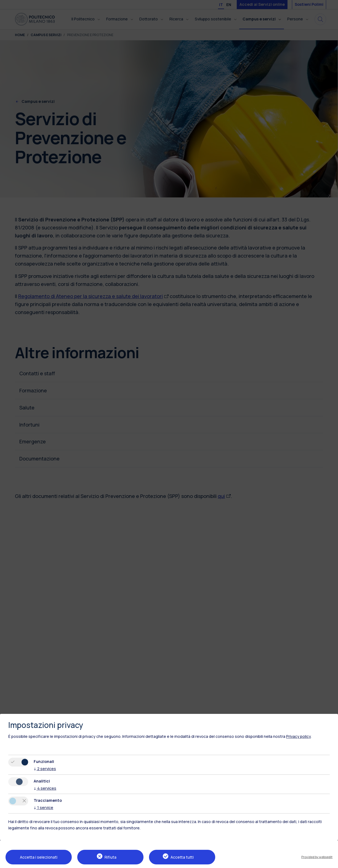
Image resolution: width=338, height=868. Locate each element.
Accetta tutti (182, 857)
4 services (45, 788)
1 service (43, 807)
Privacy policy (298, 736)
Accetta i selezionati (39, 857)
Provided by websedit (317, 857)
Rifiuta (111, 857)
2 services (45, 769)
